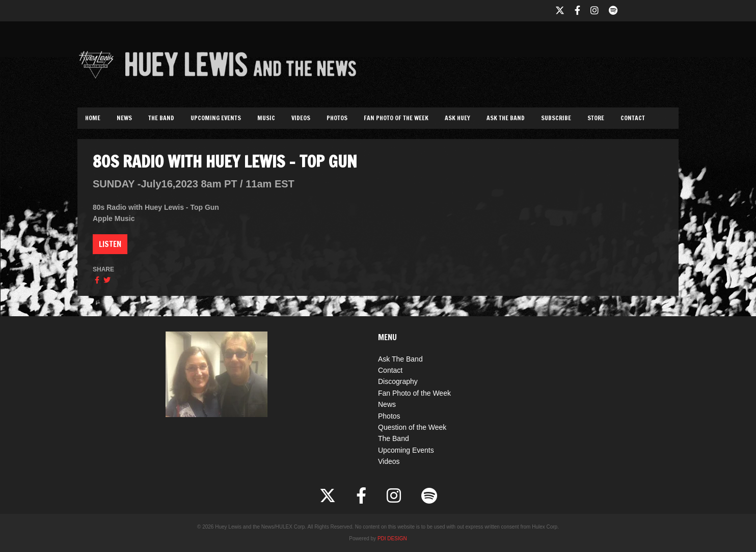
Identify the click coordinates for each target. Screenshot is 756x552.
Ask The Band (506, 118)
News (124, 118)
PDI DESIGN (392, 539)
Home (93, 118)
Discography (398, 381)
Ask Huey (457, 118)
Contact (633, 118)
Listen (110, 244)
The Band (161, 118)
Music (266, 118)
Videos (301, 118)
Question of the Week (412, 427)
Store (596, 118)
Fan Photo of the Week (396, 118)
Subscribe (556, 118)
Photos (337, 118)
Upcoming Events (216, 118)
